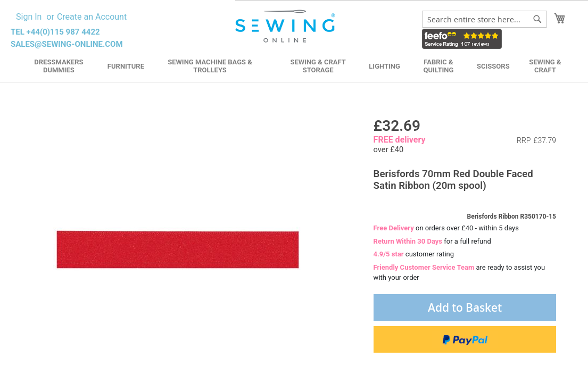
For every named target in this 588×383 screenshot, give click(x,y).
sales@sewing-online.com (67, 44)
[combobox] (485, 19)
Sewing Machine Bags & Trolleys (210, 66)
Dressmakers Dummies (59, 66)
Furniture (126, 66)
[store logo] (286, 26)
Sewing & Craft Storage (318, 66)
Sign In (29, 17)
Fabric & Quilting (439, 66)
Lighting (384, 66)
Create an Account (92, 17)
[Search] (537, 19)
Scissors (493, 66)
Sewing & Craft (545, 66)
